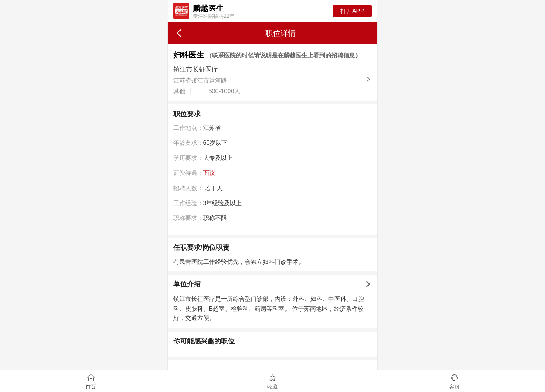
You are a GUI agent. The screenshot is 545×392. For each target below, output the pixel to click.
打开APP (352, 11)
